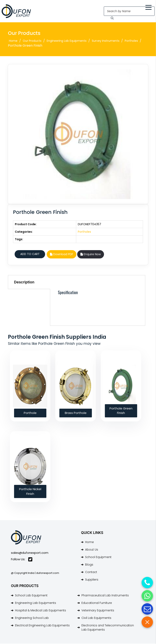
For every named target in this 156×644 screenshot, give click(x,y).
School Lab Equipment (31, 596)
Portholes (131, 41)
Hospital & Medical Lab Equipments (41, 611)
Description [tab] (24, 283)
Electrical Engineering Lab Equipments (42, 626)
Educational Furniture (97, 603)
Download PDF (62, 255)
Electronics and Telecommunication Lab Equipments (108, 628)
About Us (92, 550)
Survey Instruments (106, 41)
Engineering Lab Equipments (67, 41)
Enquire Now (91, 255)
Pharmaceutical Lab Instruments (105, 596)
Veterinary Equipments (98, 611)
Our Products (32, 41)
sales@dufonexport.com (30, 553)
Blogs (89, 565)
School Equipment (98, 558)
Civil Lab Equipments (96, 618)
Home (13, 41)
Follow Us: (22, 560)
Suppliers (92, 580)
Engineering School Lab (32, 618)
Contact (91, 573)
